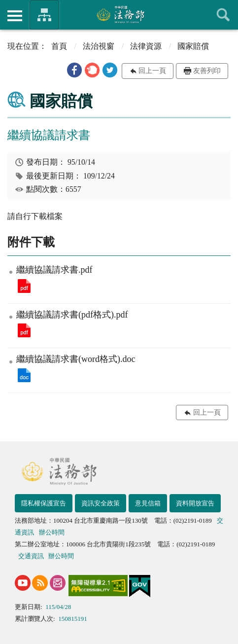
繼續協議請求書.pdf (24, 286)
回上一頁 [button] (152, 71)
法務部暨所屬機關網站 (44, 15)
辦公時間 (52, 532)
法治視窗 (99, 46)
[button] (74, 70)
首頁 (59, 46)
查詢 (223, 15)
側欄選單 (15, 16)
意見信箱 (148, 503)
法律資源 (146, 46)
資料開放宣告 (195, 503)
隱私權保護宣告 (44, 503)
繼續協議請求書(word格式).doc (24, 375)
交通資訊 (31, 556)
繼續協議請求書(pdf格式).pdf (24, 330)
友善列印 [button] (207, 71)
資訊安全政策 (101, 503)
